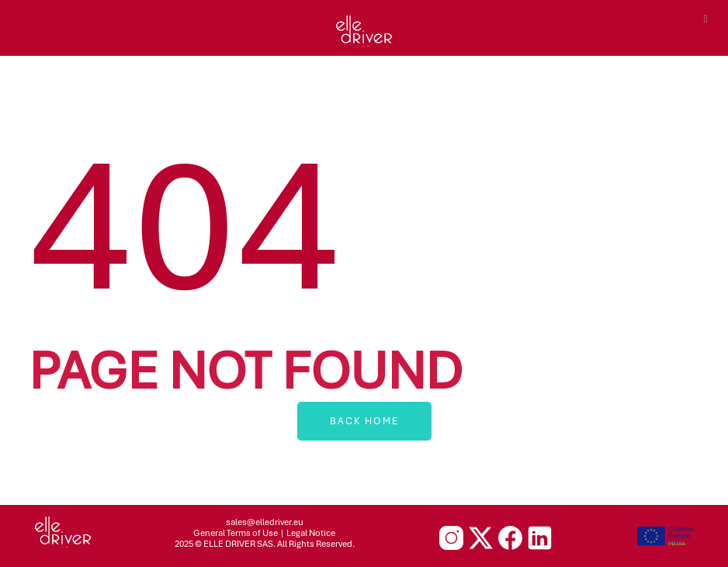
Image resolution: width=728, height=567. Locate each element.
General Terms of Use (236, 533)
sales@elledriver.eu (265, 522)
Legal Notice (311, 533)
